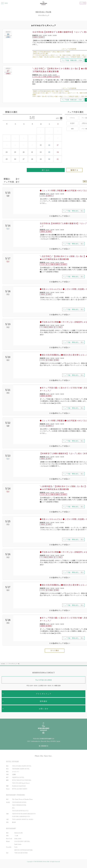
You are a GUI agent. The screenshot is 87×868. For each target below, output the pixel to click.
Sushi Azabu (18, 838)
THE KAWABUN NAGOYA (20, 811)
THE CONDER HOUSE (19, 805)
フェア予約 (83, 3)
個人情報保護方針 (44, 746)
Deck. (16, 847)
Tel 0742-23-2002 (44, 680)
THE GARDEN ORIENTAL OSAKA (23, 819)
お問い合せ (44, 709)
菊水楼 (14, 822)
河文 (13, 808)
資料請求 (44, 701)
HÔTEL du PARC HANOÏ (20, 789)
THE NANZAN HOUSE (19, 802)
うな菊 (16, 836)
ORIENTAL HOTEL (18, 777)
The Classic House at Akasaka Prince (22, 799)
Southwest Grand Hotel (19, 786)
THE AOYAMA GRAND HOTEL (22, 766)
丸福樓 (14, 774)
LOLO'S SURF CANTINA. (22, 841)
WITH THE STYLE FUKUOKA (22, 780)
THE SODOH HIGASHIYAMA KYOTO (24, 814)
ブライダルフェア (44, 694)
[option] (17, 43)
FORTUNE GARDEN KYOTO (21, 816)
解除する (74, 170)
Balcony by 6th (18, 833)
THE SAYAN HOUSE (21, 853)
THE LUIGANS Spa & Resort (21, 783)
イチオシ (72, 118)
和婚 (72, 129)
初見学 (72, 123)
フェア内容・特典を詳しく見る (72, 60)
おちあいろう (16, 772)
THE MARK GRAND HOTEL (21, 769)
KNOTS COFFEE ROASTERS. (24, 850)
